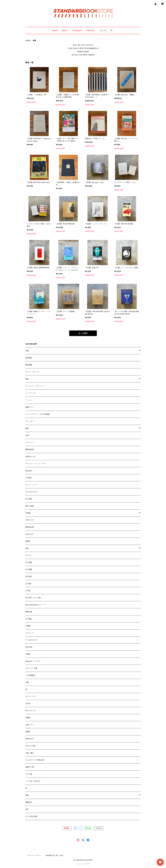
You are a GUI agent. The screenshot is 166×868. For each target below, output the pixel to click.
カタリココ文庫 (31, 668)
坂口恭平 (29, 577)
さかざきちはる (31, 492)
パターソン (30, 442)
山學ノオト (30, 725)
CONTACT (91, 31)
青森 (27, 795)
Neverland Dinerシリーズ (35, 605)
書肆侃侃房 (30, 449)
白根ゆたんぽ (30, 457)
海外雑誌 (29, 358)
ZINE (27, 351)
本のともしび (30, 711)
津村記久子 (30, 739)
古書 (27, 682)
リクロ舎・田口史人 (33, 781)
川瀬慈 (28, 626)
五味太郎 (29, 647)
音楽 (27, 548)
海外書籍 (29, 365)
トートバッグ (30, 393)
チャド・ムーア (31, 485)
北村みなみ (30, 534)
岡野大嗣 (29, 612)
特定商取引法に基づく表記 (55, 855)
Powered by (83, 864)
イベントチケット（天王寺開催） (38, 414)
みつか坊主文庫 (31, 816)
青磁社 (28, 732)
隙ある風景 (30, 506)
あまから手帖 (30, 746)
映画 (27, 428)
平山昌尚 (29, 562)
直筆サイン (30, 407)
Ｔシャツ (29, 400)
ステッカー (30, 421)
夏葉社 (28, 541)
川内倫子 (29, 478)
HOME (55, 31)
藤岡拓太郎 (30, 527)
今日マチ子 (30, 520)
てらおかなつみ (31, 640)
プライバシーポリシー (35, 855)
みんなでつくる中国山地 (35, 760)
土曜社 (28, 654)
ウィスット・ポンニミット (36, 386)
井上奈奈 (29, 499)
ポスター (29, 555)
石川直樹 (29, 569)
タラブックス (30, 696)
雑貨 (27, 379)
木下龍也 (29, 619)
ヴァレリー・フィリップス (36, 464)
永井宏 (28, 704)
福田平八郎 (30, 767)
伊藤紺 (28, 718)
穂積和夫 (29, 802)
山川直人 (29, 584)
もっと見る (83, 333)
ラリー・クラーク (32, 372)
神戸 (27, 809)
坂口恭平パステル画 (33, 598)
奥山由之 (29, 471)
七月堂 (28, 591)
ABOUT (65, 31)
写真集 (28, 513)
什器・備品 (30, 753)
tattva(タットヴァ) (33, 661)
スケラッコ (30, 633)
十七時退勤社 (30, 675)
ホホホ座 (29, 774)
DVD (27, 435)
